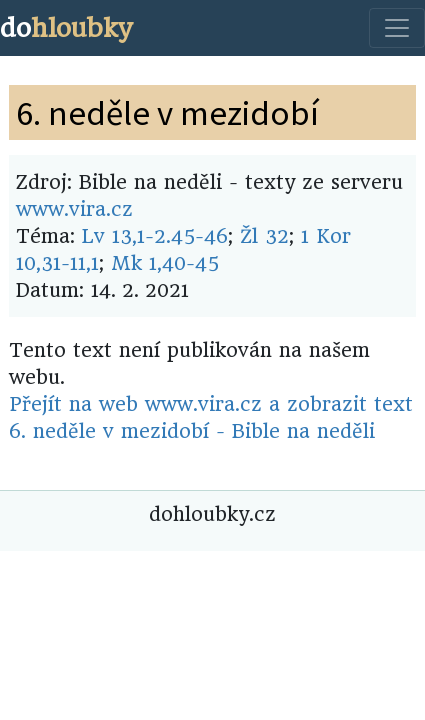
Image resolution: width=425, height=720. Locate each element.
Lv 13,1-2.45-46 (155, 236)
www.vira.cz (74, 209)
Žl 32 (264, 236)
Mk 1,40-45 (165, 263)
